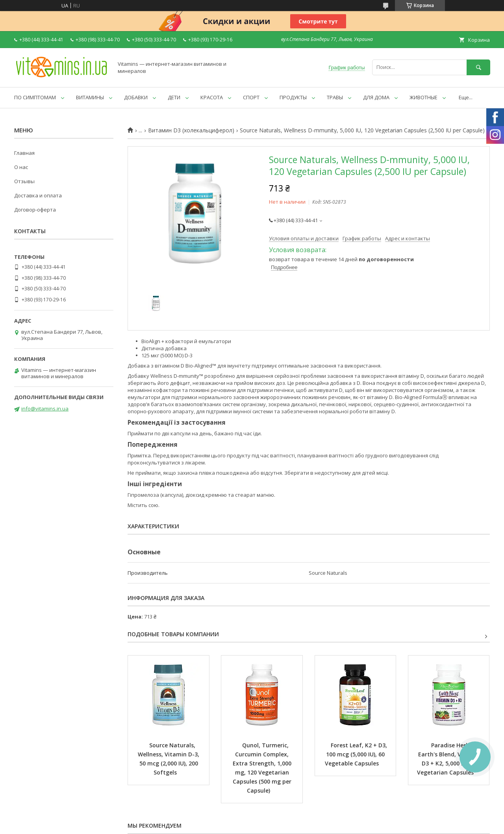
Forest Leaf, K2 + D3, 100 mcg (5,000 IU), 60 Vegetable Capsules (357, 754)
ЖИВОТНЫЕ (423, 97)
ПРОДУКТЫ (293, 97)
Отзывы (24, 181)
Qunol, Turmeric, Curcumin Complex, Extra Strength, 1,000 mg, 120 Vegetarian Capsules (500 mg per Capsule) (263, 768)
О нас (21, 167)
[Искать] (478, 67)
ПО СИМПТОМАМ (35, 97)
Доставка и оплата (38, 195)
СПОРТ (251, 97)
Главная (24, 153)
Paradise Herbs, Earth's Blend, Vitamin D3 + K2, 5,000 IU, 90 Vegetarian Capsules (449, 759)
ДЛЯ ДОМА (376, 97)
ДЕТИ (174, 97)
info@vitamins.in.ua (45, 409)
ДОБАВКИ (136, 97)
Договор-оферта (35, 210)
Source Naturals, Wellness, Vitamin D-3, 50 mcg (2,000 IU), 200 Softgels (169, 759)
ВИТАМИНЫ (90, 97)
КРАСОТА (212, 97)
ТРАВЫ (335, 97)
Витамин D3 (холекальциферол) (191, 130)
